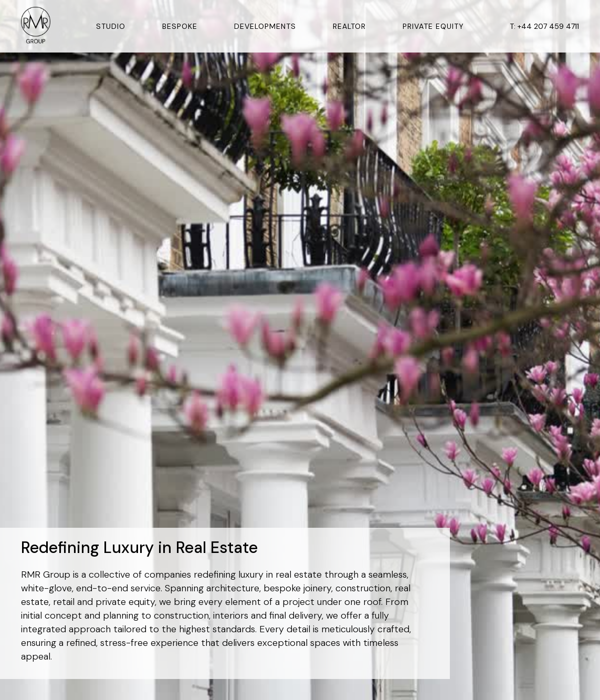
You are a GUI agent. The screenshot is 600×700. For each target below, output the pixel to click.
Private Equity (433, 26)
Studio (111, 26)
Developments (265, 26)
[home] (36, 27)
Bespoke (180, 26)
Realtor (349, 26)
